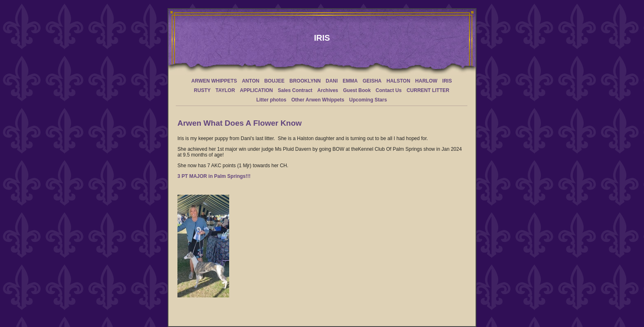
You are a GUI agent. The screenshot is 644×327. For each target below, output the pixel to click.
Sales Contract (295, 90)
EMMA (350, 81)
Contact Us (389, 90)
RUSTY (202, 90)
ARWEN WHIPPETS (214, 81)
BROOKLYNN (305, 81)
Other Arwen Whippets (318, 100)
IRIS (447, 81)
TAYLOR (225, 90)
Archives (328, 90)
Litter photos (271, 100)
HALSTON (398, 81)
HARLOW (426, 81)
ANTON (251, 81)
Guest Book (357, 90)
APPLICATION (256, 90)
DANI (332, 81)
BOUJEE (274, 81)
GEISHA (372, 81)
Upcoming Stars (368, 100)
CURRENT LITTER (428, 90)
